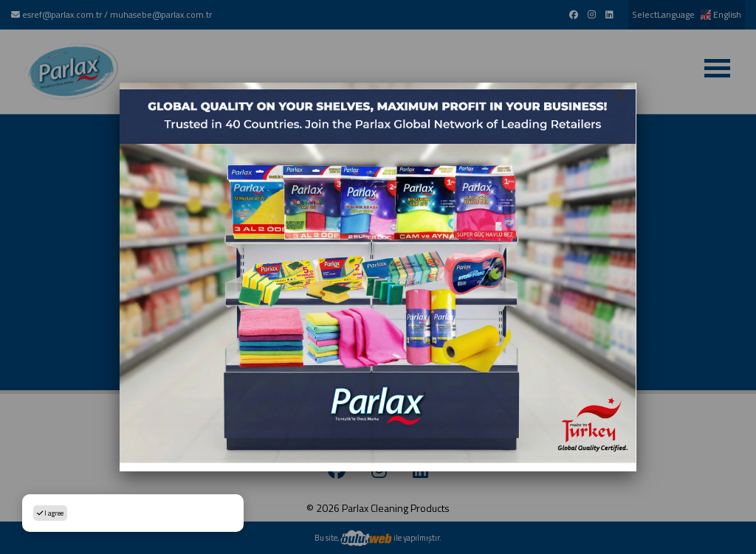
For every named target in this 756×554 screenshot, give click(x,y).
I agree (50, 513)
